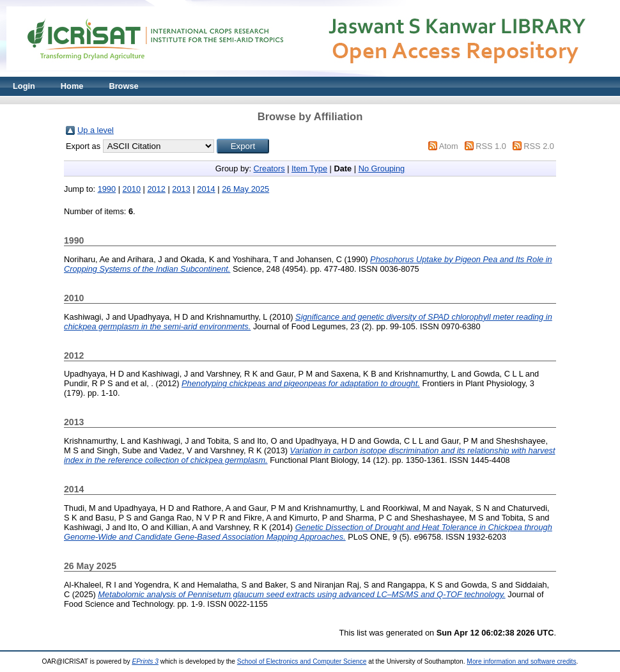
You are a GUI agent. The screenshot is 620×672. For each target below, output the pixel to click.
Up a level (96, 130)
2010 (132, 189)
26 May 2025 (245, 189)
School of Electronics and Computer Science (302, 661)
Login (24, 86)
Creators (269, 168)
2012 (156, 189)
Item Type (309, 168)
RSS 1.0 (491, 146)
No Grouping (382, 168)
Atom (449, 146)
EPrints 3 (145, 661)
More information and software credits (521, 661)
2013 (181, 189)
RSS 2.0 (539, 146)
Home (72, 86)
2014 (206, 189)
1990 (107, 189)
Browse (123, 86)
